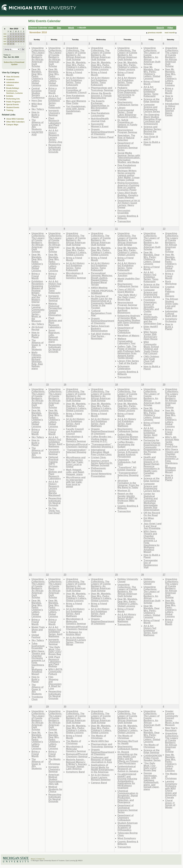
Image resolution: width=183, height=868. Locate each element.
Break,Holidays (13, 88)
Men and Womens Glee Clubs (76, 102)
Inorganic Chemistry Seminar (54, 113)
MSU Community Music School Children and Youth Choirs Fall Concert (151, 348)
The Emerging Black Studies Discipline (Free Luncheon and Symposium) (152, 119)
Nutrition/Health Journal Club (100, 120)
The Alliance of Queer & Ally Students (38, 125)
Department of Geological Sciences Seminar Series (128, 146)
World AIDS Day (100, 741)
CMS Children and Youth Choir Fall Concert (151, 360)
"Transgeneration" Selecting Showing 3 (128, 475)
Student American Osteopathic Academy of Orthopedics (128, 826)
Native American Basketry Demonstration (100, 328)
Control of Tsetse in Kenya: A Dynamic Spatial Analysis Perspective (129, 453)
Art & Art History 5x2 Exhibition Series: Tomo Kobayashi (55, 102)
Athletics (10, 85)
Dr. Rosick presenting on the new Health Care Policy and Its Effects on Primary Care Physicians (128, 758)
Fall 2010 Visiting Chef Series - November (101, 336)
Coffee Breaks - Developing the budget (126, 444)
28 (8, 44)
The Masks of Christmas (73, 742)
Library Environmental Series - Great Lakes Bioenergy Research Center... (128, 112)
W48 (5, 44)
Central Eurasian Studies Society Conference (38, 93)
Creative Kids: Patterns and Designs (170, 291)
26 (21, 41)
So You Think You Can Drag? (54, 511)
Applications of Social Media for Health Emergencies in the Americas (102, 768)
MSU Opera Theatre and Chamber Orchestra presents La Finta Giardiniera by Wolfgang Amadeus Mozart (152, 542)
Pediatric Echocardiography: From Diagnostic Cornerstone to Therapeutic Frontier (128, 94)
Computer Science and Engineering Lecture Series (152, 108)
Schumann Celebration (124, 368)
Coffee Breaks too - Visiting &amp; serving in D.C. (102, 439)
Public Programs (13, 102)
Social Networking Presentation (101, 475)
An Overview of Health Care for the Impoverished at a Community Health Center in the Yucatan (102, 302)
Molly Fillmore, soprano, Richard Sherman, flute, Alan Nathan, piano (37, 360)
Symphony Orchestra (171, 320)
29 (11, 44)
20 (24, 39)
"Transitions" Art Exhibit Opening (127, 469)
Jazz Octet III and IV (151, 138)
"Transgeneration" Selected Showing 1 (76, 452)
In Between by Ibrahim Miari (74, 633)
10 (16, 36)
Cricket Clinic (99, 457)
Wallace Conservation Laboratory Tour (127, 341)
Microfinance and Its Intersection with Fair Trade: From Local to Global (76, 462)
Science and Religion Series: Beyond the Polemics (153, 130)
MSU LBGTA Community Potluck (55, 672)
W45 (5, 36)
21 (8, 41)
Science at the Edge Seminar (152, 100)
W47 (5, 41)
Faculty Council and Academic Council (75, 431)
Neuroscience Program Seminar (127, 131)
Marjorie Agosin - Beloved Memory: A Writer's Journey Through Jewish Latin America (76, 764)
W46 (5, 39)
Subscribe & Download (14, 62)
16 (13, 39)
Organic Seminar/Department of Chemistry (103, 132)
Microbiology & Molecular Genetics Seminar (76, 275)
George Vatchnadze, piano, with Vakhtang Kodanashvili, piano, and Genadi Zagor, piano (151, 781)
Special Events (13, 105)
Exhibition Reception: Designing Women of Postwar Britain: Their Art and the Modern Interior (38, 292)
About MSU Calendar (15, 119)
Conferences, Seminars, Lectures (15, 92)
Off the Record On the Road (152, 514)
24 (16, 41)
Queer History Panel (102, 137)
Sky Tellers (38, 109)
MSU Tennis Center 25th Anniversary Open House (151, 336)
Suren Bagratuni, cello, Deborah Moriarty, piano (54, 336)
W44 (5, 34)
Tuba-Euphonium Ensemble (38, 646)
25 (19, 41)
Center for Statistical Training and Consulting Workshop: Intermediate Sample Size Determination (152, 502)
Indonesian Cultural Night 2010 (171, 314)
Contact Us (41, 859)
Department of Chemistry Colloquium (126, 330)
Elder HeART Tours (151, 328)
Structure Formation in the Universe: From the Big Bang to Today (128, 484)
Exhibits (10, 96)
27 (24, 41)
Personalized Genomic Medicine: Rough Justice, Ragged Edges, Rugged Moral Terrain (102, 279)
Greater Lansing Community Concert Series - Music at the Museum (38, 313)
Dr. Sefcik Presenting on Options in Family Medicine (127, 123)
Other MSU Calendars (15, 122)
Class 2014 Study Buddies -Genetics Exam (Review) (128, 195)
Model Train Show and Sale (38, 629)
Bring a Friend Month (52, 91)
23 (13, 41)
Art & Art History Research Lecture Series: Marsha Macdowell (54, 488)
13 (24, 36)
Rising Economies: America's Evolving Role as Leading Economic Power (128, 186)
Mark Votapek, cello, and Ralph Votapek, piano (75, 472)
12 (21, 36)
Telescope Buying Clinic (128, 834)
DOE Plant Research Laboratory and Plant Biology (55, 662)
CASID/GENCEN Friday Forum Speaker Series (153, 758)
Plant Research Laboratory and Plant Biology (55, 123)
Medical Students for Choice (55, 789)
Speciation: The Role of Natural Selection (126, 138)
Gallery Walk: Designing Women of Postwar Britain (128, 437)
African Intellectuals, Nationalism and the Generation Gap (152, 319)
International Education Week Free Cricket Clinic (101, 452)
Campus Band (99, 783)
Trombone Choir (37, 698)
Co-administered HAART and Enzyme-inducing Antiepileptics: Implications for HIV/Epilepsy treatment (127, 781)
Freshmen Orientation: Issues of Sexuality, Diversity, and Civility (151, 306)
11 (19, 36)
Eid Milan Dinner (149, 519)
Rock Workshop (171, 283)
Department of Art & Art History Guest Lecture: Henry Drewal (129, 204)
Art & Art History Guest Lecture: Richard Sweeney (101, 777)
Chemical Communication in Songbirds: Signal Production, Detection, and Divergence (128, 797)
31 (8, 34)
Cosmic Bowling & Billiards (128, 217)
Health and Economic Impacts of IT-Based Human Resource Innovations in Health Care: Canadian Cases (152, 466)
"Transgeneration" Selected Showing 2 (102, 446)
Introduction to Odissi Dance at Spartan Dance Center (172, 109)
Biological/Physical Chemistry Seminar (77, 446)
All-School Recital (37, 328)
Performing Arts (13, 99)
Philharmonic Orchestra (98, 469)
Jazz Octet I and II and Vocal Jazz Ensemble (153, 526)
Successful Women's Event (100, 125)
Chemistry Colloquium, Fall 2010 (127, 462)
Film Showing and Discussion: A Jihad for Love (55, 683)
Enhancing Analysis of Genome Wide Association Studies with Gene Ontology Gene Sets (129, 320)
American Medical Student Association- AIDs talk (55, 779)
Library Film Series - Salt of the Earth (128, 362)
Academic (10, 80)
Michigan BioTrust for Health (128, 742)
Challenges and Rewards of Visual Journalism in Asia (101, 760)
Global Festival (36, 636)
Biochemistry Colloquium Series (128, 103)
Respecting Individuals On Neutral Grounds (55, 148)
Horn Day (37, 100)
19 (21, 39)
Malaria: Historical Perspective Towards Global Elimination (55, 309)
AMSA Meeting (99, 288)
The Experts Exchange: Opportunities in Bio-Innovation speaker (100, 106)
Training (10, 110)
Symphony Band (75, 772)
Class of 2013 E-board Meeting (127, 291)
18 (19, 39)
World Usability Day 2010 (129, 280)
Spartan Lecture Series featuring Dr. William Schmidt (102, 463)
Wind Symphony (127, 838)
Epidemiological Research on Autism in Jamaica (128, 769)
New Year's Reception (171, 729)
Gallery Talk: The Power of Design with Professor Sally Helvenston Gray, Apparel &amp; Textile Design (129, 352)
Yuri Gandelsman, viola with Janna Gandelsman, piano (76, 110)
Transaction (124, 221)
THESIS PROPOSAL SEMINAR (102, 292)
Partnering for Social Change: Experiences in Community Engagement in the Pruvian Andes (152, 447)
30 (13, 44)
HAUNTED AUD (37, 133)
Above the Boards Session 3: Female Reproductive (101, 95)
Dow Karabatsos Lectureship (75, 97)
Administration (13, 82)
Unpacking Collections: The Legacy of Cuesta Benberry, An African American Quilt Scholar (38, 57)
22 (11, 41)
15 (11, 39)
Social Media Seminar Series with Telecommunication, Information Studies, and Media (129, 158)
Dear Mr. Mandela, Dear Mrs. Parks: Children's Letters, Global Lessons (37, 77)
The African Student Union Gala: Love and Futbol (172, 304)
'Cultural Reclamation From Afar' (101, 313)
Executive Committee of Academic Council (76, 90)
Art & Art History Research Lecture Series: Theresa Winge (76, 641)
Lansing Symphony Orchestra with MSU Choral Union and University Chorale (171, 789)
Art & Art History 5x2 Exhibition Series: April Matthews (55, 442)
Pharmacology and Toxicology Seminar (102, 89)
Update (14, 64)
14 (8, 39)
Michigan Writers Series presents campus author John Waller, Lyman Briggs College (129, 175)
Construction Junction (125, 274)
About (33, 859)
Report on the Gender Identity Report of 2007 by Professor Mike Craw (127, 498)
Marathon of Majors (128, 336)
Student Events (13, 107)
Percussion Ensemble (124, 212)
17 (16, 39)
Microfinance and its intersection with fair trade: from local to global (76, 482)
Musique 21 (124, 490)
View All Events (13, 77)
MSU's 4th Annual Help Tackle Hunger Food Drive (172, 442)
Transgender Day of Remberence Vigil (151, 564)
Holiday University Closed (128, 580)
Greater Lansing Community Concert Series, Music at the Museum (172, 718)
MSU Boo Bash (37, 105)
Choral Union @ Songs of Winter (170, 804)
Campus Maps (12, 125)
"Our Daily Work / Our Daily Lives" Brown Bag (127, 297)
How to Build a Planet (35, 115)
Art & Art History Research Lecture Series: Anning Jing (55, 136)
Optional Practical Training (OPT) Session (53, 462)
